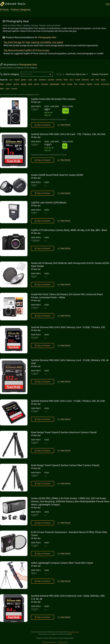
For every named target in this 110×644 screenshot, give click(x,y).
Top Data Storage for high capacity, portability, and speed (33, 42)
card (30, 80)
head (63, 84)
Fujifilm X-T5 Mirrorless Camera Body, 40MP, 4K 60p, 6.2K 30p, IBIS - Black (69, 230)
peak (30, 84)
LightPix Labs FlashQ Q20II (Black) (49, 202)
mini (97, 80)
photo (37, 84)
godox (24, 80)
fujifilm (90, 84)
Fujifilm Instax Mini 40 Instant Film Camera (53, 99)
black (103, 80)
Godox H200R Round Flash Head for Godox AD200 (57, 175)
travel (78, 80)
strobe (70, 84)
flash (66, 80)
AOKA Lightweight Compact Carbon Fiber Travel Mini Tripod (62, 563)
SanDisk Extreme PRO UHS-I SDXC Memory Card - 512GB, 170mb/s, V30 (68, 327)
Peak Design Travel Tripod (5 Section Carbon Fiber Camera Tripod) (65, 465)
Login (108, 4)
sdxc (35, 80)
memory (85, 80)
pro (11, 80)
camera (59, 80)
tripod (17, 80)
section (16, 84)
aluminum (105, 84)
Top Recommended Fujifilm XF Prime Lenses (26, 50)
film (76, 84)
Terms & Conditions (49, 642)
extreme (42, 80)
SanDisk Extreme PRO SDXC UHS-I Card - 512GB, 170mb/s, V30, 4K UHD (68, 401)
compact (44, 84)
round (97, 84)
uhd (92, 80)
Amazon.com (74, 632)
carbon (9, 84)
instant (82, 84)
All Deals (4, 10)
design (24, 84)
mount (14, 89)
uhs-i (72, 80)
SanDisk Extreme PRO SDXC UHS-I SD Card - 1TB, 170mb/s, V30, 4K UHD (68, 134)
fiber (2, 84)
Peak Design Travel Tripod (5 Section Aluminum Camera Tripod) (64, 432)
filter (2, 89)
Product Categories (21, 10)
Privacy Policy (63, 642)
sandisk (51, 80)
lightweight (55, 84)
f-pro (8, 89)
